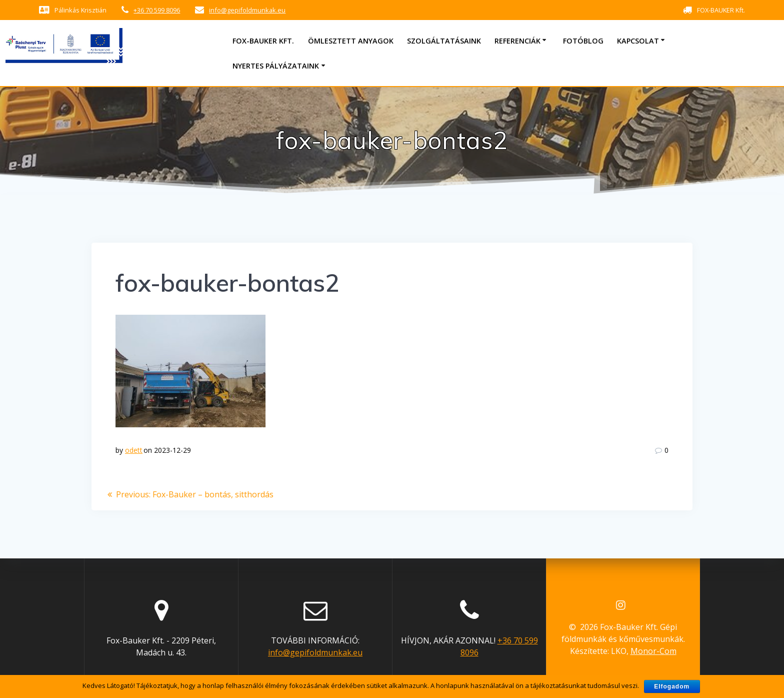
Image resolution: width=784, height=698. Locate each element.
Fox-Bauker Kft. (263, 41)
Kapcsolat (638, 41)
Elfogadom (672, 686)
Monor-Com (653, 651)
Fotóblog (583, 41)
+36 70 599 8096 (157, 10)
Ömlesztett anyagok (351, 41)
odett (134, 450)
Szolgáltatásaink (444, 41)
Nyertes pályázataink (276, 66)
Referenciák (517, 41)
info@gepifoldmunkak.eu (247, 10)
